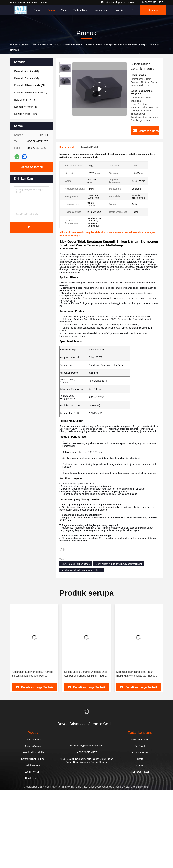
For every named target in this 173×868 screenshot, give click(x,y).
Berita (140, 759)
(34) (27, 78)
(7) (24, 100)
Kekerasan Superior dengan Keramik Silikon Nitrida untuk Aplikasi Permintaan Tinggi (33, 674)
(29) (31, 93)
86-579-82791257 (152, 2)
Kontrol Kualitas (140, 752)
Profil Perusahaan (140, 740)
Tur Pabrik (140, 746)
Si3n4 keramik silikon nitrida (76, 564)
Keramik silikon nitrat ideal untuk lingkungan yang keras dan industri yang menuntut (136, 674)
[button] (17, 645)
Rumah (38, 10)
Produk (51, 10)
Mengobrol (153, 10)
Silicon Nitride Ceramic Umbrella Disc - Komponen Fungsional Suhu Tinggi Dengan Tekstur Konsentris (86, 674)
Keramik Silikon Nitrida (44, 44)
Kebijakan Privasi (140, 772)
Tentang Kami (80, 10)
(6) (26, 107)
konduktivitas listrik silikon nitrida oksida (82, 570)
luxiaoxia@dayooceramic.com (118, 2)
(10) (26, 114)
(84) (27, 71)
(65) (30, 85)
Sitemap (140, 765)
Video (64, 10)
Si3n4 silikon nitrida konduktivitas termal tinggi (119, 564)
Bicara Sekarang (32, 167)
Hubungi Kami (101, 10)
